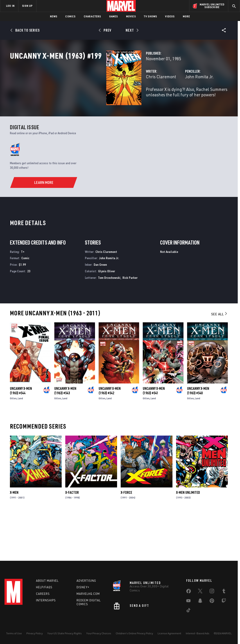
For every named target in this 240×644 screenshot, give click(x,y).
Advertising (86, 581)
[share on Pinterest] (212, 602)
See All (220, 359)
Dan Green (100, 309)
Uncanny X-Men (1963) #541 (154, 436)
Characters (92, 16)
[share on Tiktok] (188, 611)
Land (20, 443)
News (54, 16)
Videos (170, 16)
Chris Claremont (93, 96)
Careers (43, 594)
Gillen (13, 443)
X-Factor (72, 537)
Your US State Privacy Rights (65, 633)
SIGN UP (27, 6)
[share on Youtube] (188, 602)
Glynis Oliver (107, 316)
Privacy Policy (35, 633)
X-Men (14, 537)
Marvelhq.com (88, 594)
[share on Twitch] (224, 602)
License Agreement (169, 633)
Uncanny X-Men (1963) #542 (110, 436)
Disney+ (83, 587)
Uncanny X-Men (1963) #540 (198, 436)
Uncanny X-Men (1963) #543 (65, 436)
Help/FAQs (44, 587)
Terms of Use (14, 633)
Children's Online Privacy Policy (134, 633)
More (187, 16)
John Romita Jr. (166, 96)
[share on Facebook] (189, 592)
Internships (46, 600)
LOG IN (10, 6)
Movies (131, 16)
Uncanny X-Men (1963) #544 (21, 436)
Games (114, 16)
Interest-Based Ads (198, 633)
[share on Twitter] (200, 592)
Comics (70, 16)
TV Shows (151, 16)
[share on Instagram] (212, 592)
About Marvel (47, 581)
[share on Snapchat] (200, 602)
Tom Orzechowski (109, 322)
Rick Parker (130, 322)
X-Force (126, 537)
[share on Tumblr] (224, 592)
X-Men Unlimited (188, 537)
